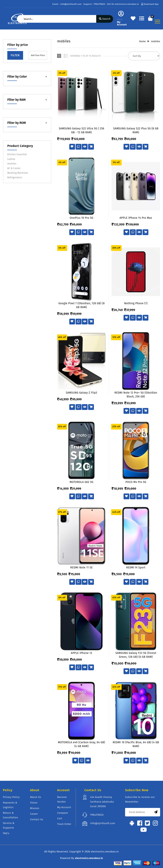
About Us (36, 797)
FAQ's (6, 833)
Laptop (11, 159)
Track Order (64, 824)
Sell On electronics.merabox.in (123, 4)
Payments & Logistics (10, 805)
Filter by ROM (17, 123)
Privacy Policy (11, 797)
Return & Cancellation (10, 815)
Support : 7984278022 (94, 4)
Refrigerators (15, 178)
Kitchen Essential (17, 154)
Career (34, 814)
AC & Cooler (14, 168)
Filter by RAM (16, 100)
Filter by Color (17, 77)
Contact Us (37, 819)
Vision (34, 803)
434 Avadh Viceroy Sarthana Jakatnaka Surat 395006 (102, 802)
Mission (35, 808)
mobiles (12, 164)
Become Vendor (62, 799)
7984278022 (97, 815)
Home (142, 41)
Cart (60, 818)
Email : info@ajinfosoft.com (67, 4)
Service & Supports (9, 825)
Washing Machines (18, 173)
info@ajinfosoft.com (103, 823)
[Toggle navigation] (157, 22)
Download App (150, 4)
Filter (15, 55)
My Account (64, 807)
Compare (63, 813)
